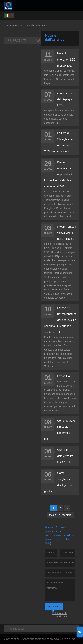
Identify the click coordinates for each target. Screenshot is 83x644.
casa (8, 25)
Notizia (19, 25)
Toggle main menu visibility (75, 15)
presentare (54, 606)
